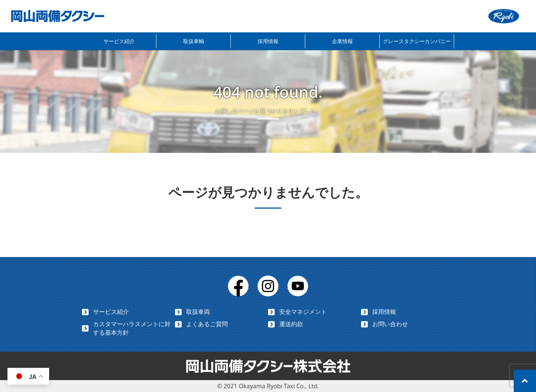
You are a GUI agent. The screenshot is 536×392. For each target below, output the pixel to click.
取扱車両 (198, 312)
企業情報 (342, 41)
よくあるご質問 (207, 324)
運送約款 (291, 324)
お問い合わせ (390, 324)
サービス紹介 (119, 41)
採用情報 (268, 41)
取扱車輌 (194, 41)
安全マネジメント (303, 312)
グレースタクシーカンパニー (417, 41)
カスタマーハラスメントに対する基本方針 (132, 328)
